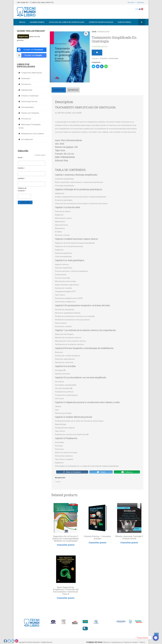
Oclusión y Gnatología (109, 58)
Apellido (22, 178)
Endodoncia (26, 84)
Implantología (27, 90)
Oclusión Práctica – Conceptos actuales (97, 537)
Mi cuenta (131, 2)
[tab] (59, 90)
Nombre (21, 168)
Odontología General (29, 101)
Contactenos (140, 2)
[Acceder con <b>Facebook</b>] (32, 50)
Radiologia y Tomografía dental (29, 126)
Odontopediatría (27, 107)
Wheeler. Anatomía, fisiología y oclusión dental (129, 537)
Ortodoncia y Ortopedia (30, 113)
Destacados (26, 78)
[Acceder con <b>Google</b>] (32, 55)
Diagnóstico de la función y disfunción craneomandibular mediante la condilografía (66, 539)
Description (59, 90)
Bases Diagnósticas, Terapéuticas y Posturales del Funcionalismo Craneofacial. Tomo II (66, 591)
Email (21, 158)
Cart (138, 9)
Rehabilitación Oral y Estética (33, 134)
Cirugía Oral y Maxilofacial (31, 73)
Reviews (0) (73, 90)
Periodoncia (26, 119)
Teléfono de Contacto (22, 190)
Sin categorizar (27, 139)
